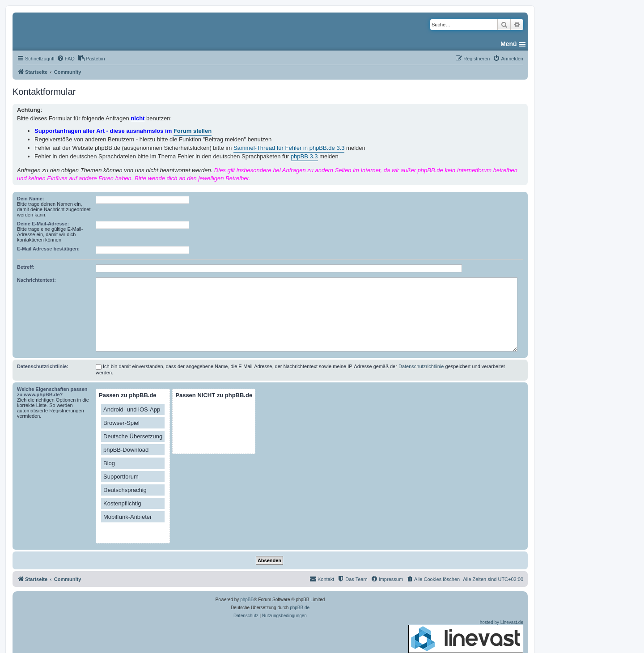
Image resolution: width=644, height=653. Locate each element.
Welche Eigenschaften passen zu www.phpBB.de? (52, 392)
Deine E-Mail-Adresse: (43, 224)
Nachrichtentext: (36, 280)
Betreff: (26, 267)
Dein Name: (31, 199)
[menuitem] (66, 59)
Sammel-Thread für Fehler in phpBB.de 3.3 (289, 148)
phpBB (247, 600)
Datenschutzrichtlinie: (43, 366)
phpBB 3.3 (304, 156)
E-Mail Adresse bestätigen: (48, 249)
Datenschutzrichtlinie (421, 366)
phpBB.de (300, 608)
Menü (509, 44)
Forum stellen (193, 131)
